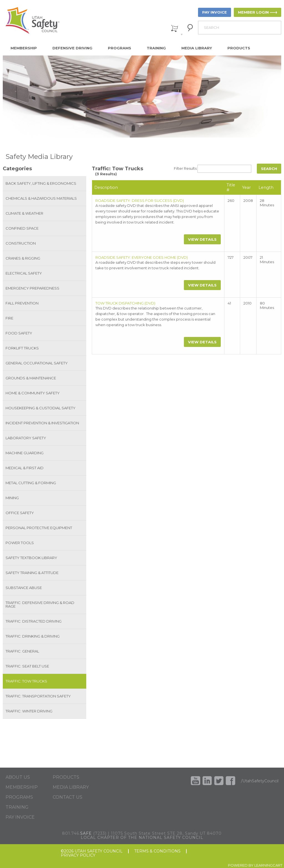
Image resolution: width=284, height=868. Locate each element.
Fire (9, 318)
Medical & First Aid (25, 468)
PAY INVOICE (215, 12)
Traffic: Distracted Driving (34, 621)
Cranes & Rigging (23, 258)
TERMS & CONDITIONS (157, 851)
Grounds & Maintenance (31, 378)
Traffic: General (22, 651)
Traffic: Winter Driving (29, 711)
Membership (24, 48)
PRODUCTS (66, 777)
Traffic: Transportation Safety (38, 696)
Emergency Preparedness (32, 288)
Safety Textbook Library (31, 558)
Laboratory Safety (26, 438)
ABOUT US (18, 777)
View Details (202, 239)
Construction (21, 243)
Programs (120, 48)
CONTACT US (68, 797)
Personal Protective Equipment (39, 528)
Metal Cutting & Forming (31, 483)
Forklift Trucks (22, 348)
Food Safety (19, 333)
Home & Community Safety (33, 393)
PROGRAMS (19, 797)
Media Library (197, 48)
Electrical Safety (24, 273)
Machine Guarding (25, 453)
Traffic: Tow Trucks (26, 681)
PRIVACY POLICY (78, 855)
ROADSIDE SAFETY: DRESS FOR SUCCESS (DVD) (140, 200)
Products (239, 48)
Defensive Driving (72, 48)
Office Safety (20, 513)
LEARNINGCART (268, 865)
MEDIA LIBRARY (71, 787)
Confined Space (22, 228)
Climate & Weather (24, 213)
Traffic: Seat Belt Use (27, 666)
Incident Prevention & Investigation (42, 423)
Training (156, 48)
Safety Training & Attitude (32, 573)
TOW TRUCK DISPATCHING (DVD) (125, 303)
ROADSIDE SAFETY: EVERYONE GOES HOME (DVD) (142, 257)
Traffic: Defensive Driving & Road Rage (40, 604)
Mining (12, 498)
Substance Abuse (24, 588)
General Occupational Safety (37, 363)
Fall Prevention (22, 303)
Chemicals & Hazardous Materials (41, 198)
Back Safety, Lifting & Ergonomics (41, 183)
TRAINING (17, 807)
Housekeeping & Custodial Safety (40, 408)
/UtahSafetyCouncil (260, 781)
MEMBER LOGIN (253, 12)
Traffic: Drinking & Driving (33, 636)
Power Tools (20, 543)
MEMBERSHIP (22, 787)
